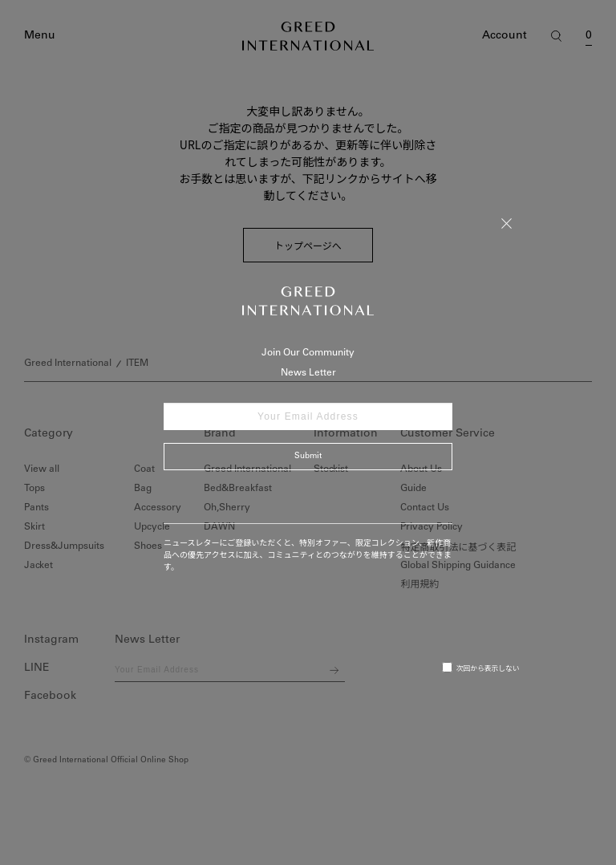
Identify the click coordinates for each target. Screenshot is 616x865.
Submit (308, 457)
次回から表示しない (481, 668)
